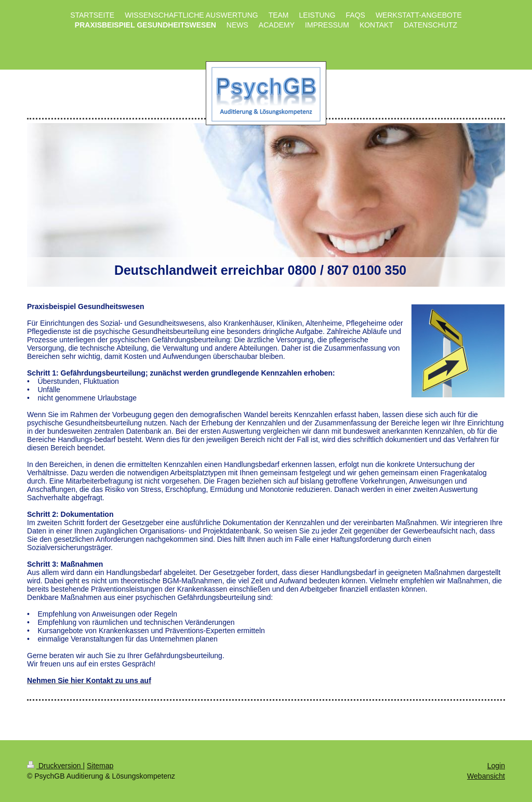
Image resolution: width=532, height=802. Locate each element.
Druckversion (55, 766)
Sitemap (100, 766)
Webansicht (486, 776)
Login (496, 766)
